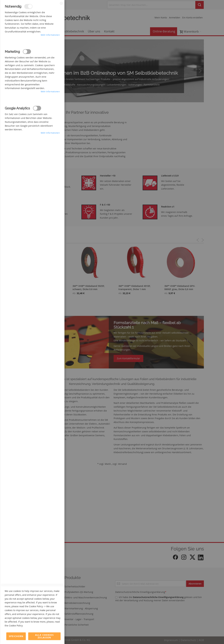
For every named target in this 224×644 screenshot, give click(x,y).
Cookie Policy (36, 606)
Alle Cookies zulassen (44, 636)
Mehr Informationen (50, 35)
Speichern (16, 636)
